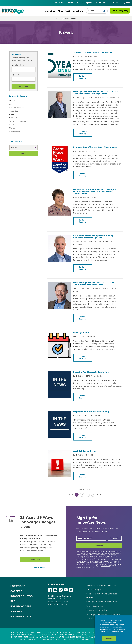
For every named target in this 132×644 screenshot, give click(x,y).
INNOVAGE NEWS (21, 596)
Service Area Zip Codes (96, 610)
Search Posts (16, 141)
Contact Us (58, 3)
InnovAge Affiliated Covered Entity (101, 602)
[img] (13, 11)
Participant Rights (94, 590)
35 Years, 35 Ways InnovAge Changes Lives (38, 522)
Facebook (50, 590)
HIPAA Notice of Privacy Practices (101, 585)
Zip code (15, 74)
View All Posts (39, 567)
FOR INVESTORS (21, 616)
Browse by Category (19, 96)
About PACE (64, 11)
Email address (18, 65)
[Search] (96, 11)
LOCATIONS (18, 586)
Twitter (71, 590)
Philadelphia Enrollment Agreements (103, 615)
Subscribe (99, 546)
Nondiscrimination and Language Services (102, 596)
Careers (115, 3)
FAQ (13, 601)
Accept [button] (109, 638)
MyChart (126, 3)
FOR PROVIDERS (21, 606)
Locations (78, 11)
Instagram (61, 590)
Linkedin (55, 590)
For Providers (73, 3)
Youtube (66, 590)
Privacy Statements (95, 606)
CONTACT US (56, 585)
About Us (50, 11)
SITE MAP (16, 611)
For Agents (87, 3)
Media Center (102, 3)
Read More (35, 559)
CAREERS (16, 591)
